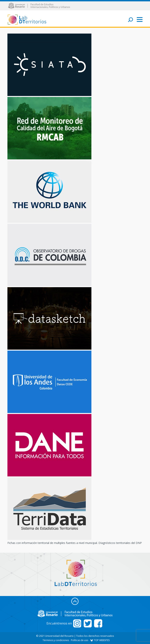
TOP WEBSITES (100, 640)
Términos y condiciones (56, 640)
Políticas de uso (80, 640)
